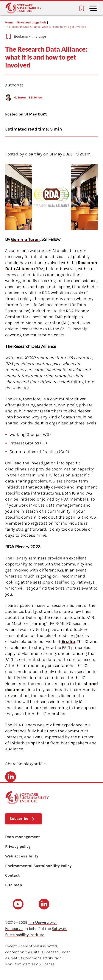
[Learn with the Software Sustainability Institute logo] (23, 8)
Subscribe (19, 819)
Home (9, 22)
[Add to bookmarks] (49, 37)
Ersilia (68, 641)
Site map (14, 885)
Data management (23, 837)
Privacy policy (18, 846)
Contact (12, 875)
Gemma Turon (25, 239)
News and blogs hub (31, 22)
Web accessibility (22, 856)
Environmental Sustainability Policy (38, 866)
